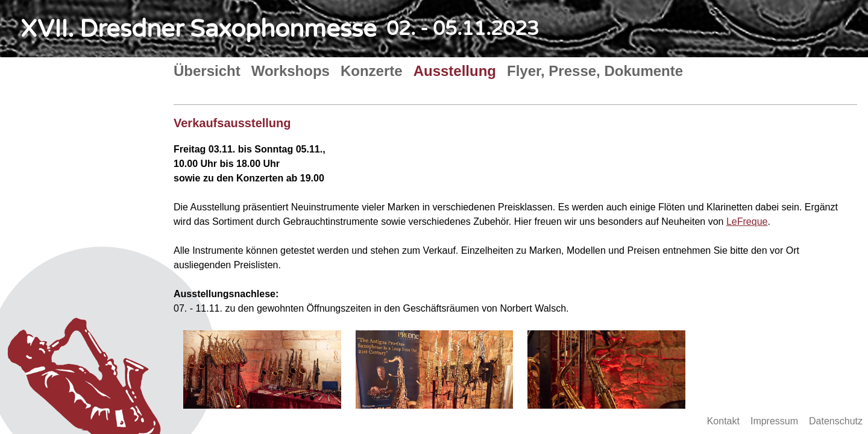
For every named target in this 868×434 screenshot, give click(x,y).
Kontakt (723, 421)
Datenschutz (836, 421)
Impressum (774, 421)
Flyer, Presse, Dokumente (595, 71)
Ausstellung (455, 71)
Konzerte (372, 71)
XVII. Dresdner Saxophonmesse (199, 29)
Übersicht (207, 71)
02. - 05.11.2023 (463, 29)
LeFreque (747, 222)
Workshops (291, 71)
